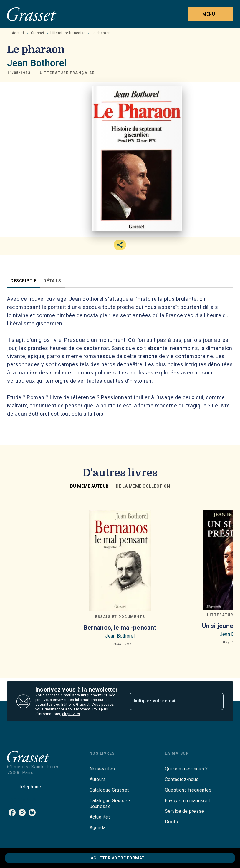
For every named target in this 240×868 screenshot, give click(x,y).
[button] (67, 73)
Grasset (38, 33)
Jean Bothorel (37, 63)
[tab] (23, 281)
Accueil (18, 33)
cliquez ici (71, 714)
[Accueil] (32, 14)
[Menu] (210, 14)
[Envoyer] (216, 701)
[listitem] (12, 812)
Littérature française (68, 33)
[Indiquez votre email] (169, 701)
